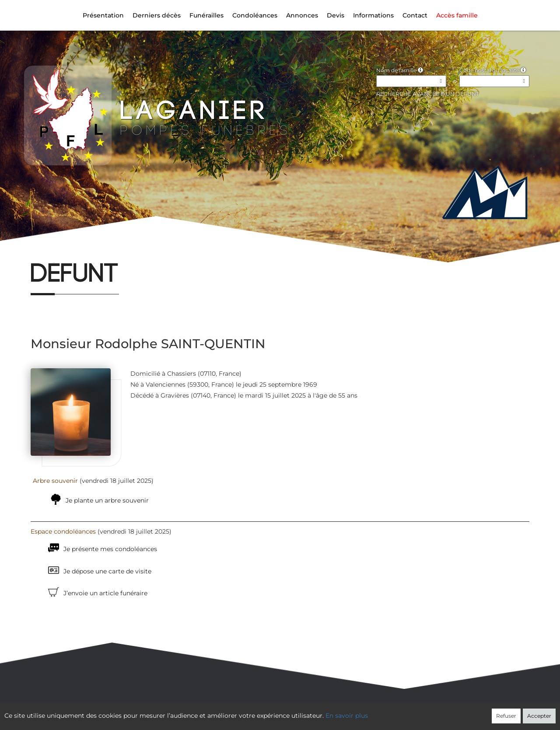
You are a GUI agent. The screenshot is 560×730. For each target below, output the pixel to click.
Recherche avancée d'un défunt (428, 94)
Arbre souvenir (55, 481)
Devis (336, 15)
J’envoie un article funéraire (105, 593)
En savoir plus (347, 716)
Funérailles (206, 15)
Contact (415, 15)
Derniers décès (157, 15)
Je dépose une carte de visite (107, 571)
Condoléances (255, 15)
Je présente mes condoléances (110, 549)
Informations (373, 15)
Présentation (103, 15)
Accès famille (457, 15)
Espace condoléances (63, 531)
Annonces (302, 15)
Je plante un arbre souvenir (107, 500)
